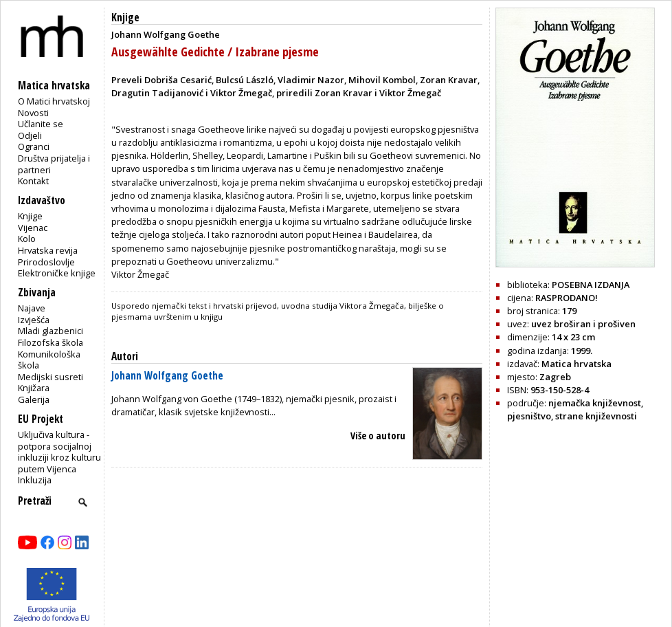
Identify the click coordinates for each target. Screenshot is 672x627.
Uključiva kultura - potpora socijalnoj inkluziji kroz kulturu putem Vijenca (59, 452)
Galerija (34, 399)
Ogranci (34, 146)
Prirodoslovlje (46, 262)
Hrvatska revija (48, 250)
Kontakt (33, 181)
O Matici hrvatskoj (54, 101)
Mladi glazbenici (51, 331)
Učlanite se (41, 124)
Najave (32, 308)
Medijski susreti (51, 377)
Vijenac (33, 228)
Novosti (33, 113)
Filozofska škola (51, 342)
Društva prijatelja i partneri (54, 164)
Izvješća (34, 320)
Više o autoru (378, 436)
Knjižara (34, 388)
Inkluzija (35, 480)
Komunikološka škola (49, 360)
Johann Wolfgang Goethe (167, 376)
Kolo (27, 239)
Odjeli (30, 135)
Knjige (30, 216)
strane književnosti (596, 416)
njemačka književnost (595, 403)
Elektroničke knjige (57, 273)
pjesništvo (529, 416)
